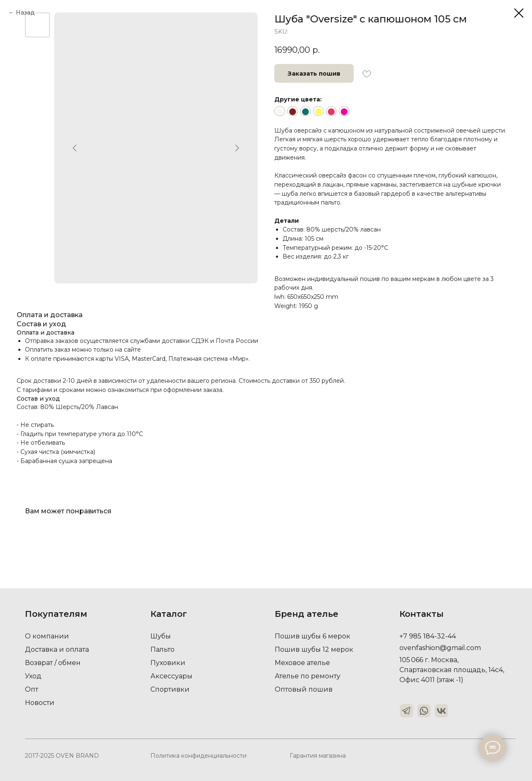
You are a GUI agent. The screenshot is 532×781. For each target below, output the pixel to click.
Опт (32, 689)
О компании (47, 636)
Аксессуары (171, 676)
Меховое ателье (302, 663)
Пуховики (168, 663)
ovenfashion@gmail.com (440, 648)
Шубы (161, 636)
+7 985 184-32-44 (428, 636)
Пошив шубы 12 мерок (314, 649)
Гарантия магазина (318, 756)
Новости (40, 703)
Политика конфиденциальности (198, 756)
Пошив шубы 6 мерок (313, 636)
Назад (25, 12)
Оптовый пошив (304, 689)
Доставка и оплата (57, 649)
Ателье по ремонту (308, 676)
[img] (406, 711)
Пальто (163, 649)
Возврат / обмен (53, 663)
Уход (33, 676)
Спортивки (170, 689)
